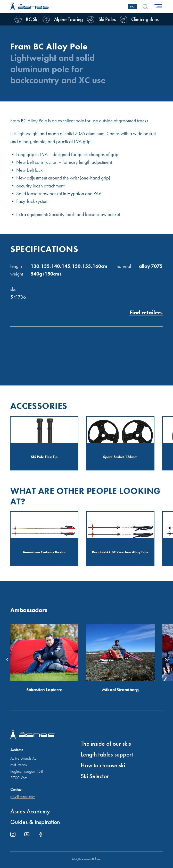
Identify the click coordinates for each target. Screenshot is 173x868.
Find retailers (146, 313)
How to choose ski (103, 765)
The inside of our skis (106, 744)
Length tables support (107, 754)
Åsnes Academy (30, 811)
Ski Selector (95, 776)
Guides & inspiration (35, 822)
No (132, 7)
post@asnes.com (23, 797)
